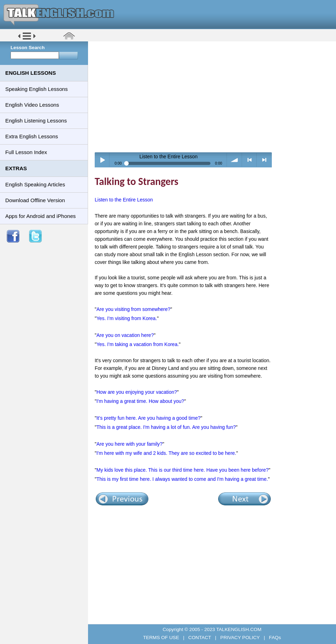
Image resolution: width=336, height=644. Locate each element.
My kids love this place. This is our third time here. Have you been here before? (183, 470)
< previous (250, 160)
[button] (27, 39)
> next (264, 160)
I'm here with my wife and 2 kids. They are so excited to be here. (166, 453)
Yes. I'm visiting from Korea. (127, 318)
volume (234, 160)
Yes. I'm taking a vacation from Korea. (138, 344)
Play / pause (102, 160)
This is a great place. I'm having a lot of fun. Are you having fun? (166, 427)
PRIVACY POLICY (240, 638)
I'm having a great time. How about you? (140, 401)
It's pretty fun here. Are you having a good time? (149, 418)
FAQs (274, 638)
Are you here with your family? (129, 444)
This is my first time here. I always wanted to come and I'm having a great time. (182, 479)
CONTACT (200, 638)
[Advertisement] (214, 97)
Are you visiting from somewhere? (133, 309)
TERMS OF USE (162, 638)
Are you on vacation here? (125, 335)
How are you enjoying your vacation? (137, 392)
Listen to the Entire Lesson (124, 200)
